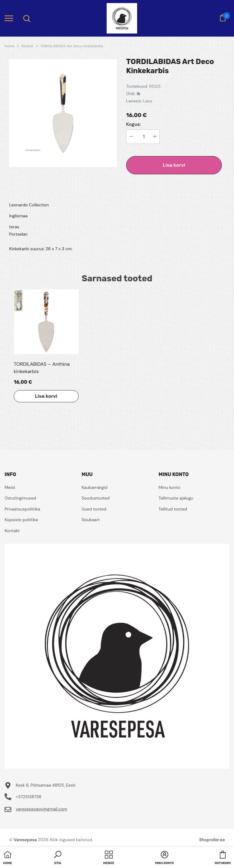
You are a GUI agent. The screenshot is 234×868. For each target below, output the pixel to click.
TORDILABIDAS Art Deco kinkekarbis (72, 46)
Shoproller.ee (212, 840)
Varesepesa (25, 840)
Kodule (27, 46)
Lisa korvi (174, 165)
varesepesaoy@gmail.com (42, 809)
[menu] (9, 18)
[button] (58, 858)
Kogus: (134, 124)
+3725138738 (29, 797)
